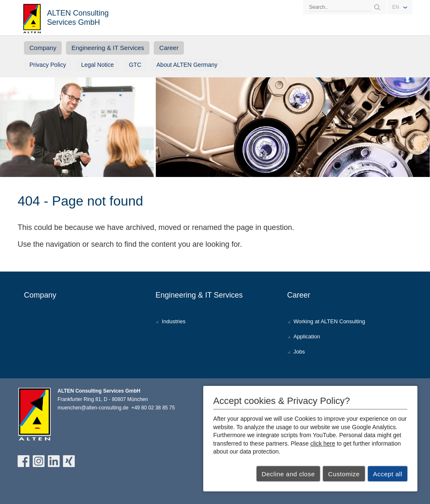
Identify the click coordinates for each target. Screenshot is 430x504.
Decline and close (288, 474)
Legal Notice (97, 65)
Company (43, 48)
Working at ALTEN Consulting (329, 321)
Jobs (299, 352)
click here (323, 443)
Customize (344, 474)
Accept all (388, 474)
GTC (135, 65)
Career (169, 48)
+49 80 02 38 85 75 (153, 408)
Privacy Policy (48, 65)
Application (307, 336)
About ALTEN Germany (187, 65)
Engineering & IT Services (108, 48)
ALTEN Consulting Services (32, 18)
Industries (173, 321)
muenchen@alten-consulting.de (93, 408)
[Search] (340, 7)
